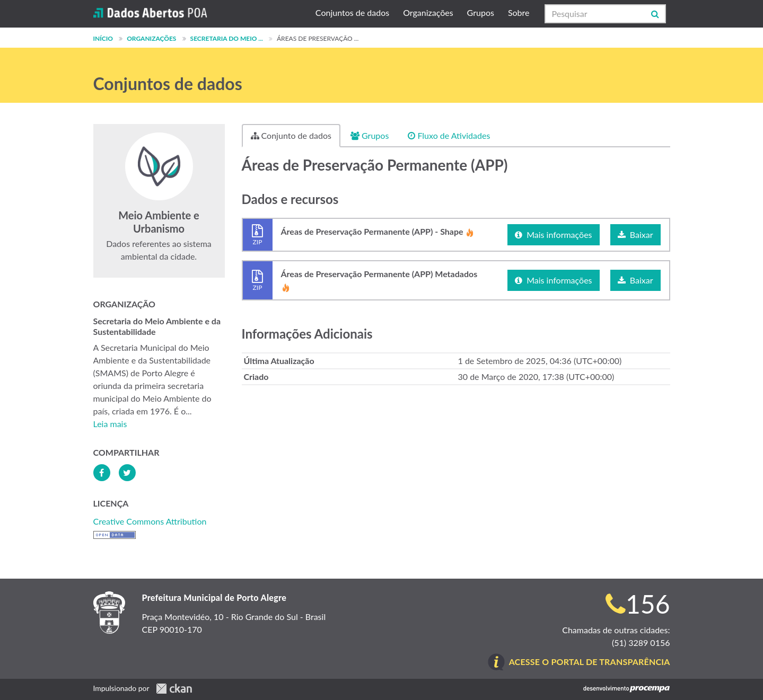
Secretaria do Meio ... (227, 38)
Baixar (635, 234)
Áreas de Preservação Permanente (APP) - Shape (378, 235)
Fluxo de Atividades (449, 135)
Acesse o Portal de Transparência (590, 662)
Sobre (519, 12)
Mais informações (553, 234)
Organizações (428, 12)
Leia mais (110, 424)
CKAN (174, 689)
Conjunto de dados (291, 135)
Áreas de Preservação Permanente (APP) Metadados (379, 280)
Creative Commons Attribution (150, 521)
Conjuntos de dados (352, 12)
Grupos (481, 12)
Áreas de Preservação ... (318, 38)
